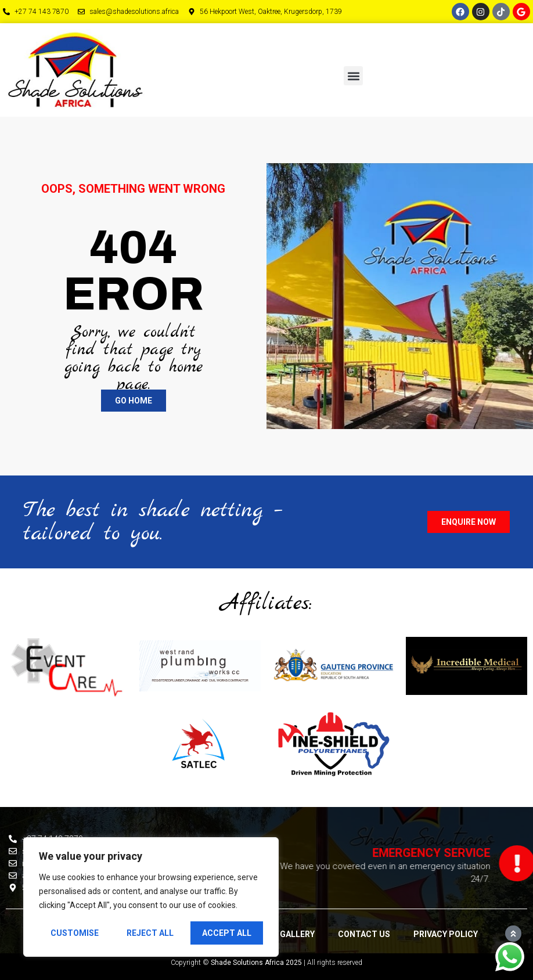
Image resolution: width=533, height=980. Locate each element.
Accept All (227, 933)
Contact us (364, 934)
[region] (151, 897)
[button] (353, 76)
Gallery (297, 934)
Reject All (150, 933)
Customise (75, 933)
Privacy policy (446, 934)
